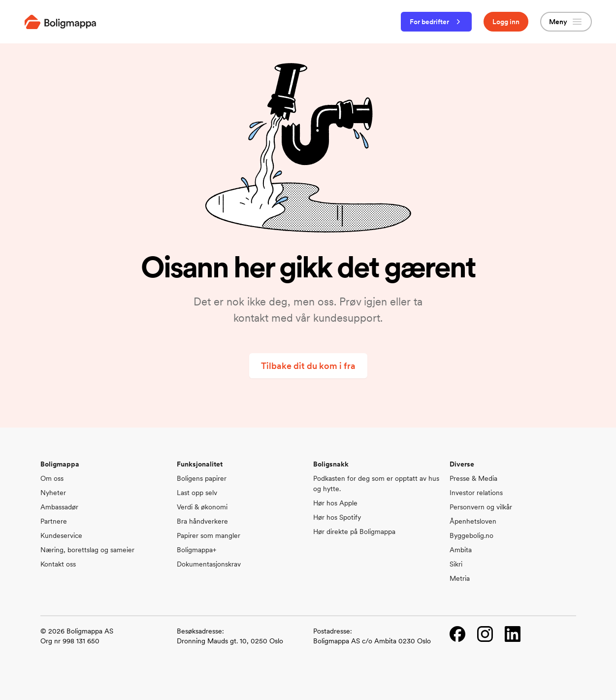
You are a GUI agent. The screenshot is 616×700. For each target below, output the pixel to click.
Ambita (461, 550)
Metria (460, 578)
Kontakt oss (58, 564)
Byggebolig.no (471, 535)
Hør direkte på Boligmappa (354, 532)
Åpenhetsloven (473, 521)
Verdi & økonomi (202, 507)
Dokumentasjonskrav (209, 564)
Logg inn (506, 22)
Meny (566, 22)
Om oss (52, 478)
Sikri (456, 564)
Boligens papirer (202, 478)
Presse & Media (473, 478)
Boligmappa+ (196, 550)
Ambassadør (59, 507)
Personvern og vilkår (481, 507)
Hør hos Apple (335, 503)
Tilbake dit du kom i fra (308, 366)
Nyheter (53, 493)
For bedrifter (436, 22)
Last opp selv (197, 493)
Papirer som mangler (209, 535)
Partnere (54, 521)
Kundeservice (61, 535)
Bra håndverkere (202, 521)
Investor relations (476, 493)
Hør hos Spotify (337, 517)
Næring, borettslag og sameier (87, 550)
